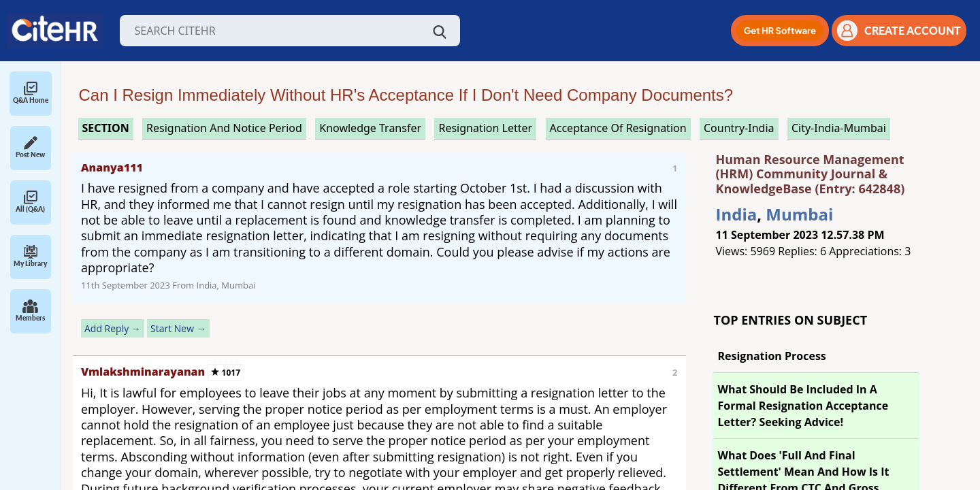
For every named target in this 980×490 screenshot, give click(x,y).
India (737, 214)
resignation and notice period (224, 128)
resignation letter (485, 128)
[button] (780, 31)
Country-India (739, 128)
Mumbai (799, 214)
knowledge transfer (370, 128)
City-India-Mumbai (839, 128)
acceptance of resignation (618, 128)
